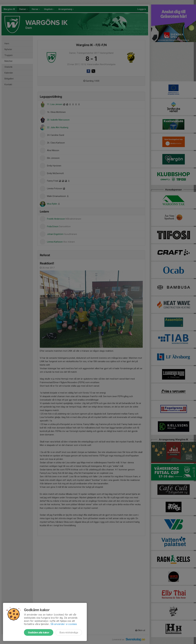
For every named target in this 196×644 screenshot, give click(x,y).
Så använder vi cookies (64, 624)
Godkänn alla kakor (39, 632)
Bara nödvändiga (69, 632)
